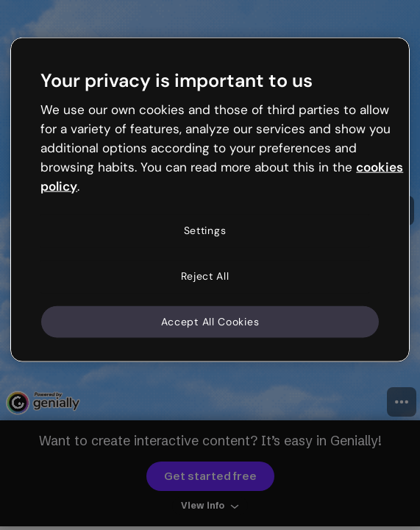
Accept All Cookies (210, 321)
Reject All (205, 276)
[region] (210, 200)
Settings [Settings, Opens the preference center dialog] (205, 230)
